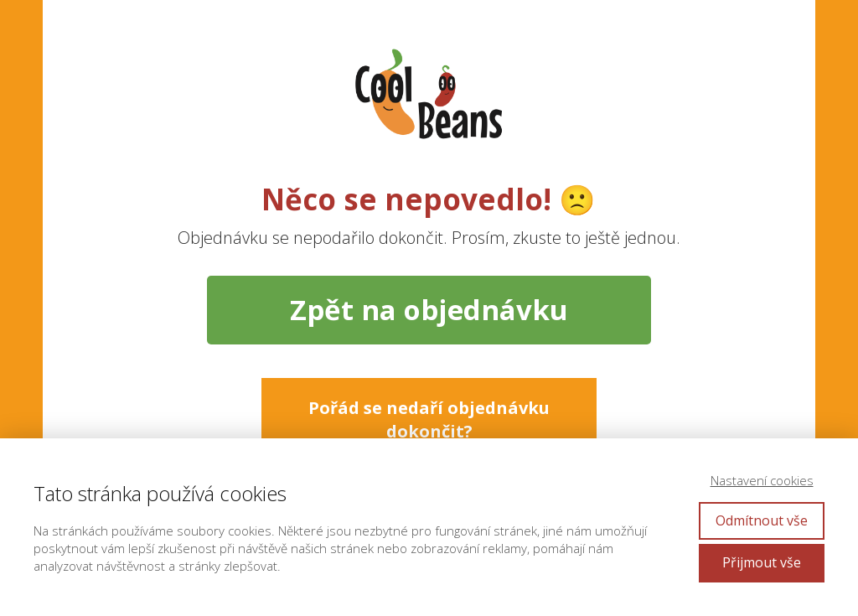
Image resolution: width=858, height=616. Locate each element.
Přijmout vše (762, 562)
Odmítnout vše (762, 520)
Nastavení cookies (762, 480)
